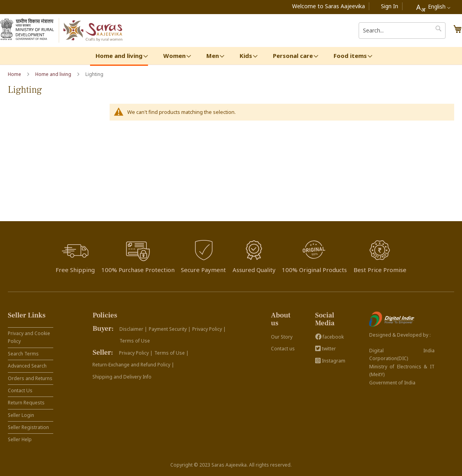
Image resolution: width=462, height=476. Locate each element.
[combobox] (433, 7)
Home (15, 74)
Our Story (282, 337)
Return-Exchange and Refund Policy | (133, 365)
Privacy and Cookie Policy (29, 337)
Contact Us (20, 390)
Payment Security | (170, 329)
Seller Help (20, 439)
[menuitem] (119, 56)
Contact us (283, 349)
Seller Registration (28, 427)
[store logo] (93, 31)
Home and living (54, 74)
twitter (326, 349)
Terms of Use (135, 341)
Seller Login (21, 415)
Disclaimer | (133, 329)
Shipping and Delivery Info (122, 377)
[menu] (231, 56)
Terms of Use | (171, 353)
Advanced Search (27, 366)
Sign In (390, 6)
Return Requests (26, 403)
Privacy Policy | (209, 329)
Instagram (330, 361)
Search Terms (23, 354)
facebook (329, 337)
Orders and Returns (30, 378)
